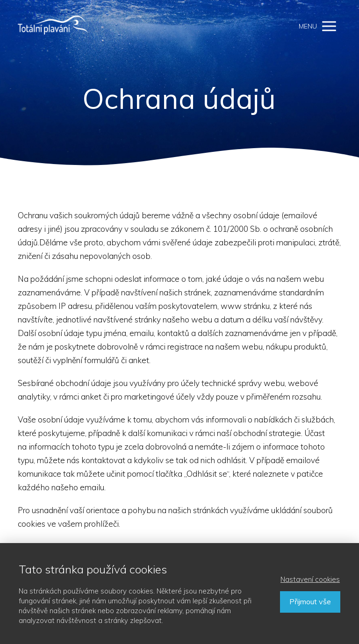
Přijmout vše (310, 601)
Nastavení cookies (310, 579)
